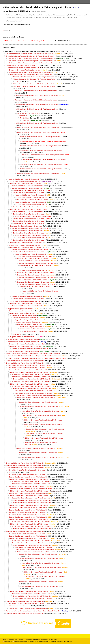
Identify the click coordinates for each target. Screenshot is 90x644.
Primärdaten (23, 116)
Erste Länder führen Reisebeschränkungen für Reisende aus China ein (30, 56)
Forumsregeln (67, 642)
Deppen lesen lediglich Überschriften (20, 309)
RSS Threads (17, 642)
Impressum (32, 642)
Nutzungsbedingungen (42, 642)
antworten (8, 31)
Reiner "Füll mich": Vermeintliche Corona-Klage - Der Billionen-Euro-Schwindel (33, 354)
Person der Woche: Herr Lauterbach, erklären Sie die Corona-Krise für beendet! (33, 611)
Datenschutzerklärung (56, 642)
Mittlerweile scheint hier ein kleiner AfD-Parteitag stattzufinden (30, 72)
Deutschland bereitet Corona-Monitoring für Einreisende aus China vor (30, 54)
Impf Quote (17, 334)
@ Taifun (43, 11)
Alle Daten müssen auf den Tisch (29, 114)
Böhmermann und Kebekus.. (19, 606)
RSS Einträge (7, 642)
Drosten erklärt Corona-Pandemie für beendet (22, 66)
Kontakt (25, 642)
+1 (10, 472)
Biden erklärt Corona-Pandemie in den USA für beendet (25, 51)
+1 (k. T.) (18, 81)
